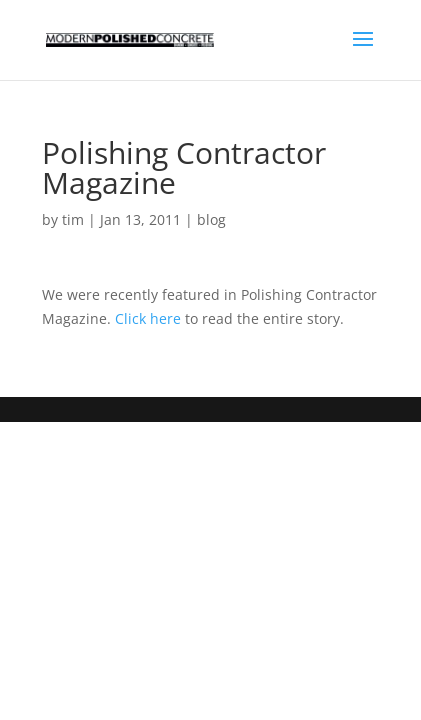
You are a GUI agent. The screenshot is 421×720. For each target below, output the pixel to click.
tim (73, 219)
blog (211, 219)
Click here (148, 318)
